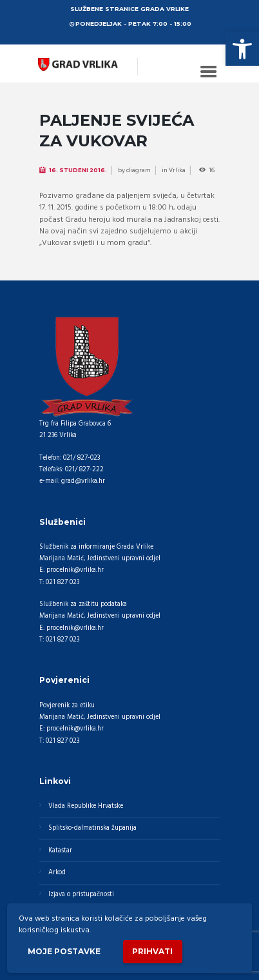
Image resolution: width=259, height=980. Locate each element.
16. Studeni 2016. (78, 170)
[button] (242, 49)
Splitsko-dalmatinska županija (92, 828)
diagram (139, 170)
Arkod (57, 873)
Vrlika (177, 170)
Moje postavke (64, 951)
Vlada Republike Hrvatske (86, 806)
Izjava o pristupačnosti (81, 895)
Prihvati (152, 951)
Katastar (60, 851)
